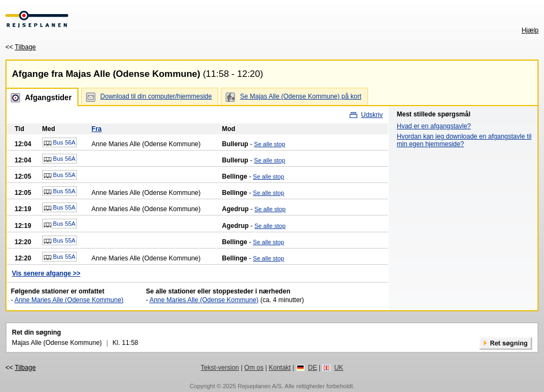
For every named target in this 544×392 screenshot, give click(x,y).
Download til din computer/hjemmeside (156, 96)
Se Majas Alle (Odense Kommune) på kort (300, 96)
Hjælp (530, 30)
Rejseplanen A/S (260, 386)
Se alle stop (269, 144)
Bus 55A (60, 175)
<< (21, 47)
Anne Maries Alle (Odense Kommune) (69, 300)
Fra (97, 129)
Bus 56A (60, 143)
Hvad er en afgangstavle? (434, 126)
